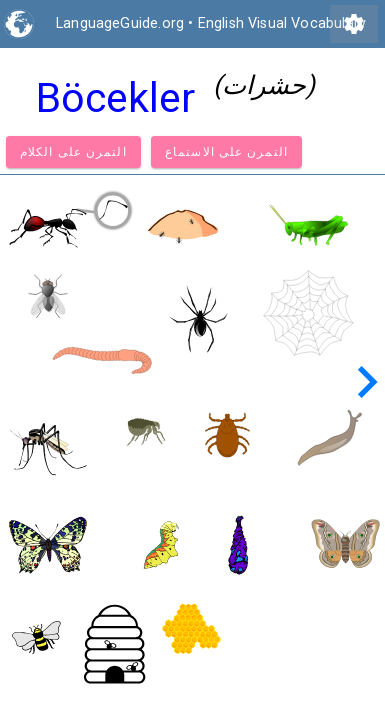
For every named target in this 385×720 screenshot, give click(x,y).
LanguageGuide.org (120, 23)
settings (354, 24)
